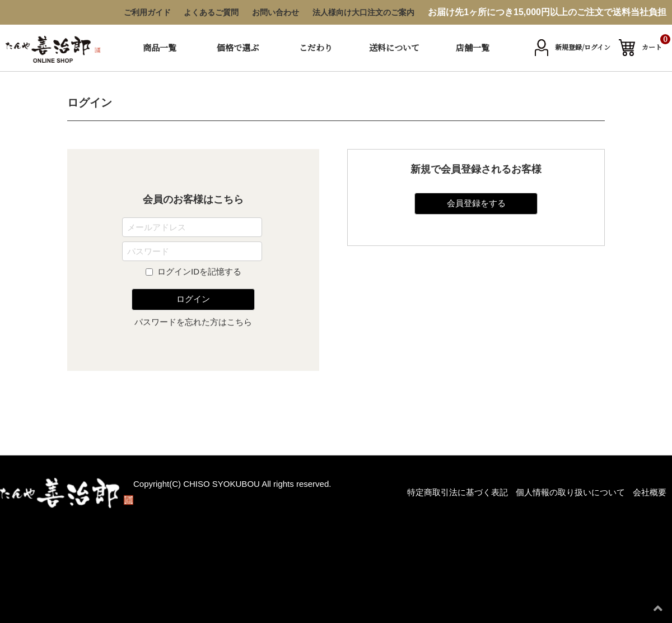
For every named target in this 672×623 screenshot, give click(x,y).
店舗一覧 (473, 47)
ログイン (193, 299)
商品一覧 (160, 47)
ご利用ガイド (147, 12)
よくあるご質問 (211, 12)
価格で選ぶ (238, 47)
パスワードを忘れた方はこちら (193, 322)
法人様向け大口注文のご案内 (363, 12)
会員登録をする (476, 203)
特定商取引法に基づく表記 (458, 492)
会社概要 (650, 492)
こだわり (316, 47)
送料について (394, 47)
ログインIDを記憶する (199, 271)
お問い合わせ (276, 12)
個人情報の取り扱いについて (570, 492)
